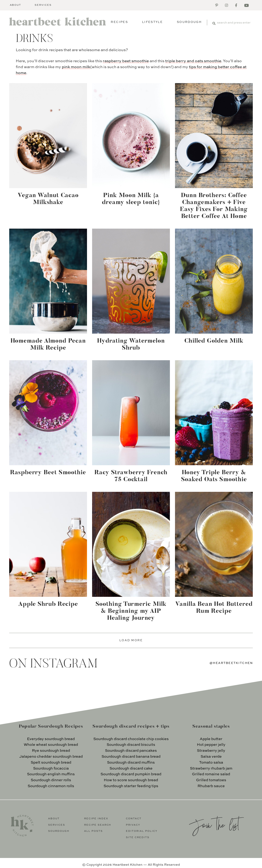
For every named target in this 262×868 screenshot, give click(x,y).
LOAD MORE (131, 640)
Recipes (119, 22)
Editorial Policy (142, 831)
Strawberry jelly (211, 751)
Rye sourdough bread (51, 751)
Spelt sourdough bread (51, 763)
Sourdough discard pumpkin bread (131, 774)
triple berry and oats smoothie (193, 61)
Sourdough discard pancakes (131, 751)
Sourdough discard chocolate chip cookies (131, 739)
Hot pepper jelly (211, 745)
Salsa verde (211, 757)
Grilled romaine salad (211, 774)
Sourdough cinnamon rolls (51, 786)
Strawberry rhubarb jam (211, 769)
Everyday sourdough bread (51, 739)
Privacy (133, 825)
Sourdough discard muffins (131, 763)
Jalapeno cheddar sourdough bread (51, 757)
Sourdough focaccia (51, 769)
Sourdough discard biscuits (131, 745)
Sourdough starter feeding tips (131, 786)
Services (43, 5)
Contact (134, 819)
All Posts (93, 831)
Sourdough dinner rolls (51, 780)
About (16, 5)
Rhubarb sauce (211, 786)
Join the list (214, 824)
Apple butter (211, 739)
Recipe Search (98, 825)
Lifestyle (152, 22)
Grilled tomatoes (211, 780)
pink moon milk (76, 67)
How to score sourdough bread (131, 780)
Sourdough (189, 22)
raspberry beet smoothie (126, 61)
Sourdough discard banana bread (131, 757)
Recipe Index (96, 819)
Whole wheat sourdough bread (51, 745)
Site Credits (138, 838)
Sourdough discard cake (131, 769)
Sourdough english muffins (51, 774)
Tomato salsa (211, 763)
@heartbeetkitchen (231, 663)
